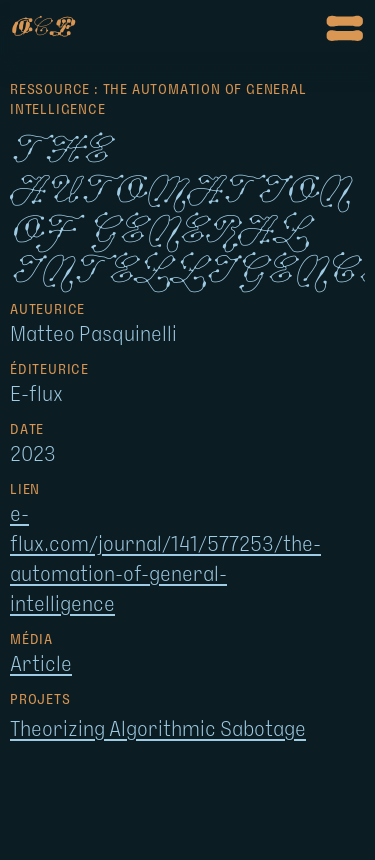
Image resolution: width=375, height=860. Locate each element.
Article (41, 665)
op (41, 28)
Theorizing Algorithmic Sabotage (158, 730)
